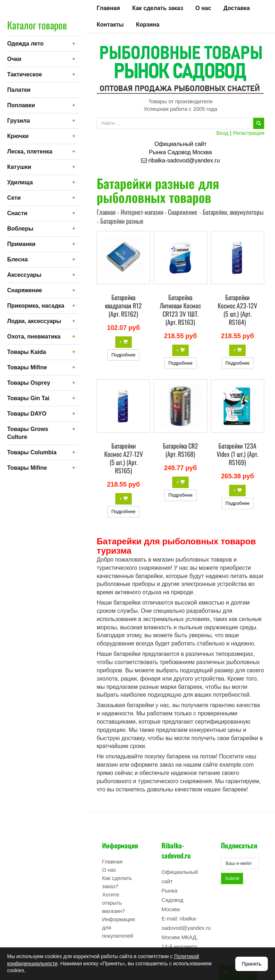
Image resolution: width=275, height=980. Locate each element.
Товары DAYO (27, 414)
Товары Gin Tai (28, 398)
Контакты (110, 25)
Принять (252, 964)
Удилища (20, 182)
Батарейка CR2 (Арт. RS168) (180, 450)
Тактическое (25, 74)
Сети (14, 198)
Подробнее (123, 355)
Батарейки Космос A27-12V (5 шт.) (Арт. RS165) (124, 458)
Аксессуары (24, 275)
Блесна (18, 259)
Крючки (18, 136)
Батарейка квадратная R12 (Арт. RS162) (123, 306)
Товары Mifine (27, 367)
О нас (203, 8)
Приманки (21, 244)
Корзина (148, 25)
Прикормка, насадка (36, 306)
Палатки (19, 90)
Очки (14, 59)
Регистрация (249, 133)
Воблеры (20, 229)
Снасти (17, 213)
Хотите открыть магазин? (114, 903)
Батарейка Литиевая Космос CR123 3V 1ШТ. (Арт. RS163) (180, 310)
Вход (222, 133)
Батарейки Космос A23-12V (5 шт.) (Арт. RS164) (237, 310)
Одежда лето (25, 44)
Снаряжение (25, 290)
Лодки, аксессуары (34, 321)
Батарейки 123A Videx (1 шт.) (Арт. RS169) (237, 454)
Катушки (19, 167)
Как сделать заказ (158, 8)
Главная (108, 8)
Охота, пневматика (34, 337)
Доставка (237, 8)
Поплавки (21, 105)
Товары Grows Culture (28, 433)
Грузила (19, 121)
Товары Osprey (29, 383)
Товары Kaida (27, 352)
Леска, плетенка (30, 152)
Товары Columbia (32, 452)
